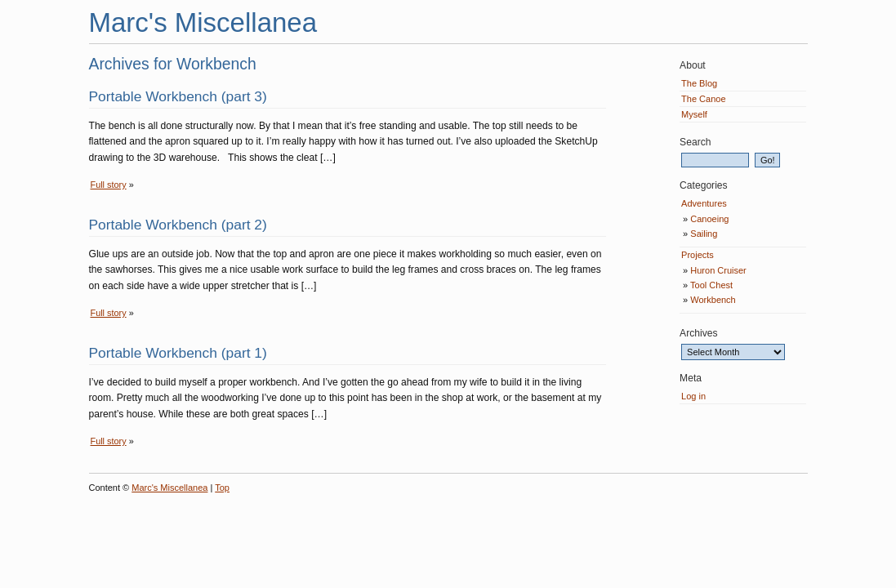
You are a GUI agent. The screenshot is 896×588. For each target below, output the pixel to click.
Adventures (704, 203)
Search (695, 142)
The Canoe (703, 99)
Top (222, 488)
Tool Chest (711, 285)
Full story (109, 185)
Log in (693, 396)
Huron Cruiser (718, 270)
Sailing (704, 234)
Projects (698, 255)
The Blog (699, 83)
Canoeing (709, 219)
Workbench (713, 300)
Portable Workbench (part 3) (178, 96)
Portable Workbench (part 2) (178, 225)
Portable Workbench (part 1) (178, 353)
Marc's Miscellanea (203, 22)
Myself (694, 114)
